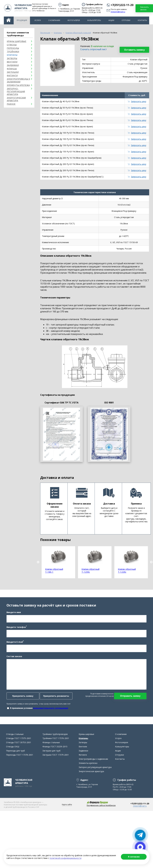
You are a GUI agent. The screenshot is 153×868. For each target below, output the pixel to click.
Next (151, 562)
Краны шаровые (17, 41)
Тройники (13, 51)
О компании (54, 20)
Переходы (13, 48)
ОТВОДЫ (12, 45)
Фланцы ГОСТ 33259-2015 (55, 749)
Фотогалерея (74, 20)
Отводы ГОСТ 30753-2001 (19, 745)
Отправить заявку (131, 697)
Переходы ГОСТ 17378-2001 (20, 757)
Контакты (142, 20)
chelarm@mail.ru (118, 12)
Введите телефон (16, 628)
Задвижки (13, 65)
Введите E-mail (15, 643)
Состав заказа (14, 658)
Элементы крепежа (18, 85)
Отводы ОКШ (13, 749)
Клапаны (12, 55)
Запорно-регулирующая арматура (16, 91)
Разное (11, 104)
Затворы (12, 58)
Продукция (22, 20)
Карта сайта (67, 807)
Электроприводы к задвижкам (18, 80)
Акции (111, 20)
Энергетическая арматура (16, 99)
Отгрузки (126, 20)
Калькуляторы (94, 20)
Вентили (12, 62)
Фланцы (12, 69)
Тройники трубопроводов (55, 737)
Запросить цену (139, 101)
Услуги (38, 20)
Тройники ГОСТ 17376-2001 (56, 741)
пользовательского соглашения (50, 709)
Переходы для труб (15, 753)
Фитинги (12, 75)
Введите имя (13, 614)
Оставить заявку (134, 50)
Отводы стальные (15, 737)
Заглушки (13, 72)
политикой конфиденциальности (65, 858)
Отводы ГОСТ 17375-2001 (19, 741)
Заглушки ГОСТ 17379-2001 (56, 757)
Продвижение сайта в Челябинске (101, 808)
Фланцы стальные (51, 745)
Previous (38, 562)
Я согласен (134, 857)
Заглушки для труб (51, 753)
